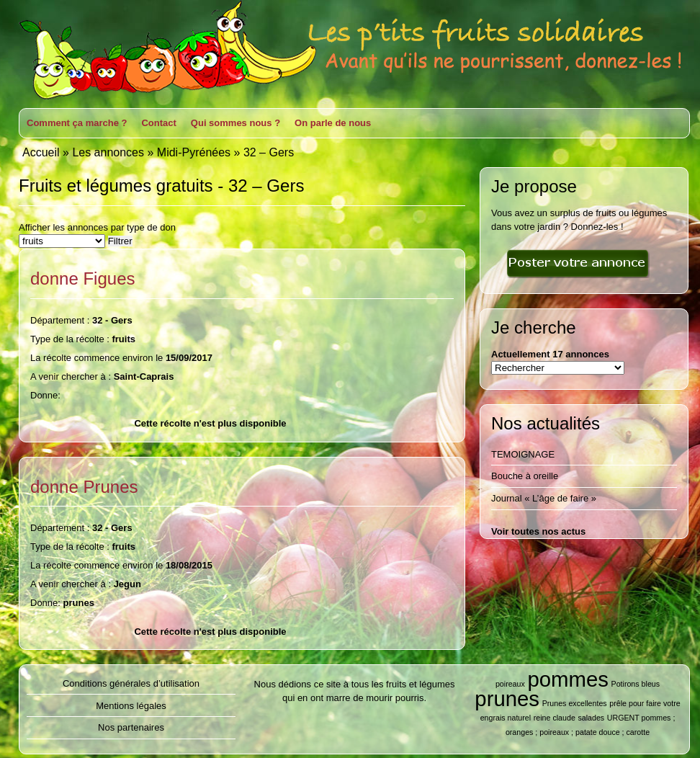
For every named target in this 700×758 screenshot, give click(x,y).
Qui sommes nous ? (235, 123)
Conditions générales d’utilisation (131, 683)
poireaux (510, 684)
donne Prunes (84, 487)
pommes (567, 679)
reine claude (555, 718)
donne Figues (83, 278)
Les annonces (108, 152)
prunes (507, 699)
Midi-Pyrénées (194, 152)
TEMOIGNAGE (523, 454)
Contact (158, 123)
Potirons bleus (636, 684)
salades (591, 718)
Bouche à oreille (525, 476)
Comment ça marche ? (77, 123)
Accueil (41, 152)
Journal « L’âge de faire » (544, 498)
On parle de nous (333, 123)
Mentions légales (131, 706)
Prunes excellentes (575, 703)
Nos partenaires (131, 727)
